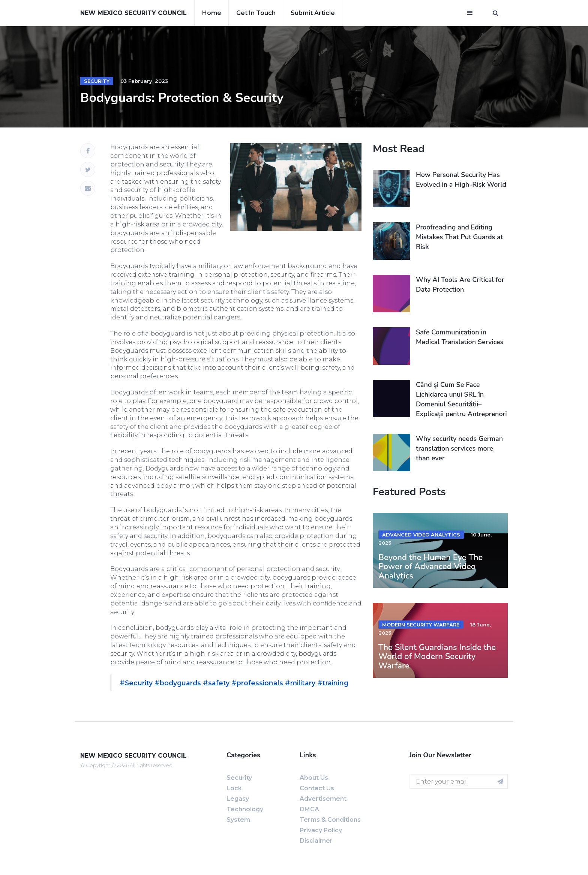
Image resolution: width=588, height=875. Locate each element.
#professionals (257, 683)
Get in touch (256, 13)
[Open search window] (496, 13)
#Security (136, 683)
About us (314, 778)
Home (212, 13)
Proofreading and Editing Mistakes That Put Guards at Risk (459, 237)
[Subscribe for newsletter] (500, 781)
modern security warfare (421, 625)
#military (300, 683)
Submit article (313, 13)
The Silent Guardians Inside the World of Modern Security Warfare (437, 656)
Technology (245, 809)
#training (333, 683)
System (238, 820)
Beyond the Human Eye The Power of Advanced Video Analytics (430, 566)
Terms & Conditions (330, 820)
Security (97, 81)
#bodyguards (178, 683)
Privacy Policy (321, 830)
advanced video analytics (421, 535)
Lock (234, 788)
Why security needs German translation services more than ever (459, 448)
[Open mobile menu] (470, 13)
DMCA (309, 809)
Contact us (317, 788)
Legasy (238, 799)
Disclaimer (316, 841)
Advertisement (323, 799)
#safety (216, 683)
